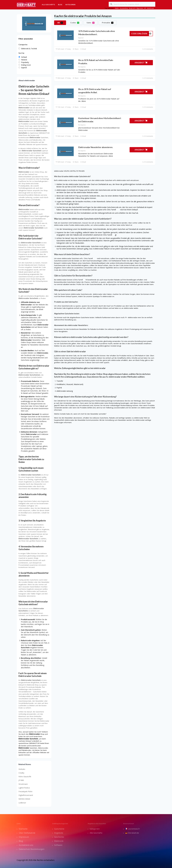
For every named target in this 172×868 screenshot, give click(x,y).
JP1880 (21, 780)
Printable (108, 23)
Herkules (22, 769)
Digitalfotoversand (26, 795)
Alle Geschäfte (48, 5)
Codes (75, 23)
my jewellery (124, 8)
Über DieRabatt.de (27, 833)
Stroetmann (23, 784)
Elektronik (59, 841)
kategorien (95, 829)
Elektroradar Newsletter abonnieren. (96, 147)
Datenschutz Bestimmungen (32, 849)
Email (83, 49)
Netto (117, 8)
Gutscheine (59, 829)
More (84, 101)
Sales (91, 23)
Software (58, 845)
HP (145, 8)
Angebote (59, 833)
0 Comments (148, 49)
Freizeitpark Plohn (25, 791)
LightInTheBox (24, 788)
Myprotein (140, 8)
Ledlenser (22, 803)
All (60, 23)
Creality (21, 773)
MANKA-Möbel (24, 799)
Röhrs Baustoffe (25, 777)
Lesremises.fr (133, 829)
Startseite (23, 829)
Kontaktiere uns (26, 845)
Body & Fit (132, 8)
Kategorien (70, 5)
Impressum (24, 837)
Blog (60, 5)
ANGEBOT (141, 63)
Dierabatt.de (132, 833)
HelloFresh (150, 8)
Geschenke (59, 837)
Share (75, 49)
